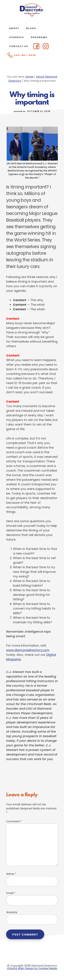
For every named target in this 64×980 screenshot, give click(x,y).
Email (11, 893)
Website (12, 912)
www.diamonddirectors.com (28, 650)
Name (11, 874)
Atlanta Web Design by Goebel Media (32, 968)
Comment (14, 821)
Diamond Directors (32, 10)
